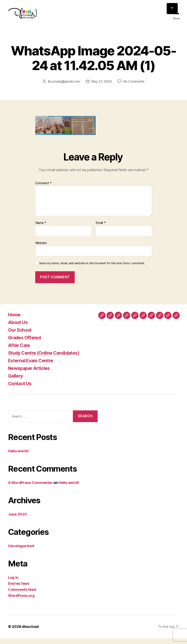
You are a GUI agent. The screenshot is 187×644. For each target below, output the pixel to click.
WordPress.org (21, 602)
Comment (44, 189)
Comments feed (22, 596)
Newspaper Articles (30, 374)
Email (101, 229)
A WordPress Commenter (30, 489)
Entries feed (19, 590)
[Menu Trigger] (172, 9)
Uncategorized (21, 552)
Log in (13, 583)
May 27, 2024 (102, 87)
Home (15, 320)
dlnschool (30, 633)
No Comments (134, 87)
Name (41, 229)
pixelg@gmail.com (66, 87)
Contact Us (21, 389)
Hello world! (18, 457)
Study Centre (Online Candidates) (46, 359)
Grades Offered (26, 343)
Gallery (16, 382)
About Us (19, 328)
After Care (20, 351)
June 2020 (18, 520)
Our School (20, 336)
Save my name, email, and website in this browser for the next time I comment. (92, 269)
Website (41, 249)
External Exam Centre (32, 366)
